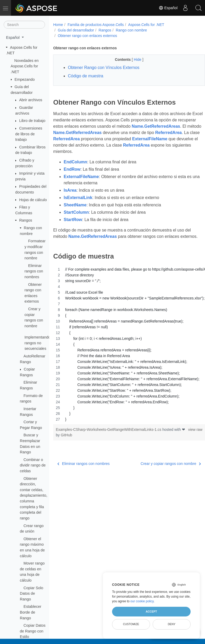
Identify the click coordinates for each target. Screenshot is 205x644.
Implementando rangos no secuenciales (37, 343)
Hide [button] (133, 60)
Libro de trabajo (32, 121)
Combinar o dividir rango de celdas (33, 465)
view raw (184, 436)
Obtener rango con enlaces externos (87, 36)
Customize (131, 624)
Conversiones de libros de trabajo (29, 134)
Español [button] (13, 37)
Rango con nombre (131, 30)
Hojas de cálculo (33, 200)
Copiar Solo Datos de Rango (32, 594)
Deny (172, 624)
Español (168, 8)
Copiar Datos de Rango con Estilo (33, 631)
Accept (151, 611)
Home (58, 25)
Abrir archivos (31, 100)
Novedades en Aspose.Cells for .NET (25, 66)
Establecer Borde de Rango (31, 612)
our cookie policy (142, 601)
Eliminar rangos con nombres (34, 271)
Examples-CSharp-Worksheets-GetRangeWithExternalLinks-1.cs (109, 436)
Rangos (26, 220)
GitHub (78, 441)
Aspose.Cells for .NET (146, 25)
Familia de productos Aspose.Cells (96, 25)
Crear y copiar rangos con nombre (160, 470)
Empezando (25, 79)
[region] (124, 351)
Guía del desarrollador (76, 30)
